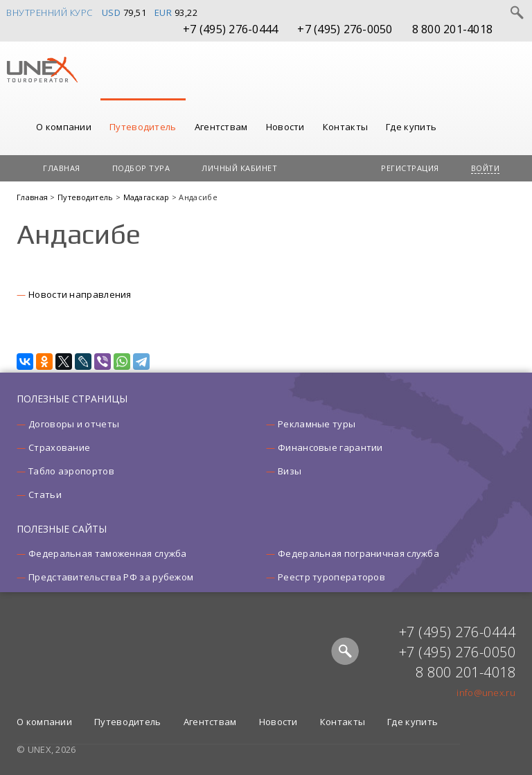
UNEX (42, 70)
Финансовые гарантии (330, 447)
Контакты (345, 127)
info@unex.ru (486, 693)
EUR (163, 12)
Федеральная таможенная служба (108, 553)
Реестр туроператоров (331, 577)
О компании (64, 127)
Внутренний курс (50, 12)
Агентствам (221, 127)
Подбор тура (141, 168)
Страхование (59, 447)
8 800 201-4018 (453, 29)
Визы (290, 471)
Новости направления (80, 294)
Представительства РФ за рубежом (111, 577)
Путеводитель (143, 127)
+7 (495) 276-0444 (230, 29)
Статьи (45, 495)
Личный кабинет (239, 168)
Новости (285, 127)
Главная (62, 168)
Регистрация (410, 168)
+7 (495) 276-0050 (345, 29)
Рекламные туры (317, 424)
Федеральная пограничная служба (358, 553)
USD (112, 12)
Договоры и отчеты (74, 424)
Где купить (411, 127)
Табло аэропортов (71, 471)
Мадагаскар (148, 197)
